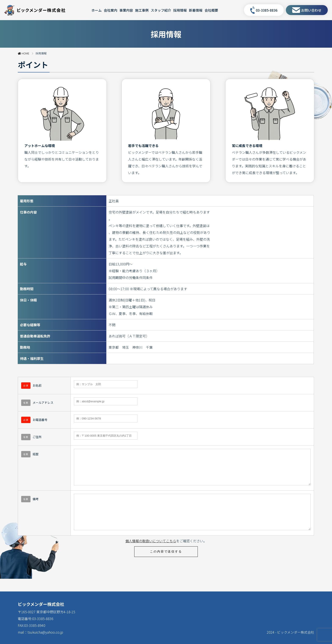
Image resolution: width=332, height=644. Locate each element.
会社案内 (111, 10)
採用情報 (180, 10)
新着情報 (196, 10)
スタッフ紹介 (161, 10)
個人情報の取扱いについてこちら (151, 554)
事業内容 (126, 10)
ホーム (97, 10)
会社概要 (211, 10)
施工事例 (142, 10)
